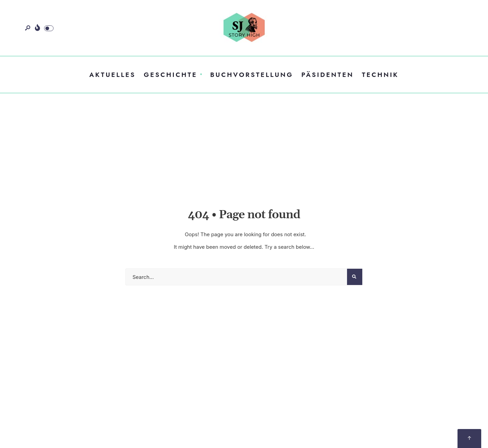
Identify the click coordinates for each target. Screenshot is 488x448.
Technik (380, 75)
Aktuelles (113, 75)
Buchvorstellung (252, 75)
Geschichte (170, 75)
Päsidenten (328, 75)
